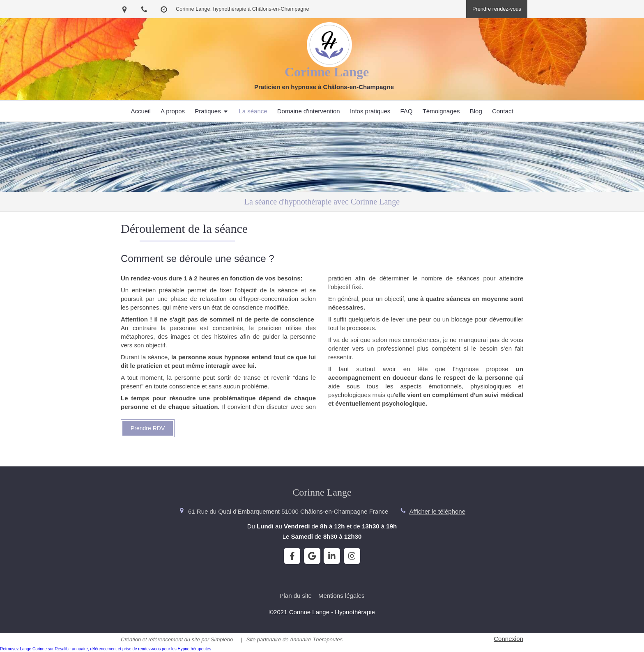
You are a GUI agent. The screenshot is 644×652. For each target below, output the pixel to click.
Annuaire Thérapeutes (316, 639)
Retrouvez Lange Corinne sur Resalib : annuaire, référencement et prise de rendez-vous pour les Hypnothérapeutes (106, 649)
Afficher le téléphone (438, 511)
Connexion (508, 639)
